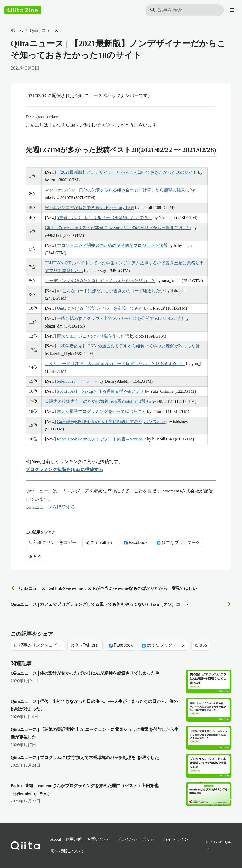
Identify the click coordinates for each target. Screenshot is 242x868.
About (56, 839)
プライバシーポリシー (138, 839)
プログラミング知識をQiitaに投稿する (64, 470)
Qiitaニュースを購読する (50, 507)
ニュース (50, 30)
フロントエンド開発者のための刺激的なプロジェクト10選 (112, 245)
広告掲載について (67, 851)
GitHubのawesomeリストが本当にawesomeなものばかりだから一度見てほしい (118, 228)
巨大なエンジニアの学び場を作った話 (93, 336)
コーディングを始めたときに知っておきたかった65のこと (100, 281)
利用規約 (74, 839)
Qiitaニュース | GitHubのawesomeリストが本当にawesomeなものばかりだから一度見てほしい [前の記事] (104, 588)
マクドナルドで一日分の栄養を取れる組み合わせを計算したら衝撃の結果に (117, 190)
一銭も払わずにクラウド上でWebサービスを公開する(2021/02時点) (120, 318)
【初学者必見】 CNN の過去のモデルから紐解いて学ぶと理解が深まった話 (128, 346)
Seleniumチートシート (78, 381)
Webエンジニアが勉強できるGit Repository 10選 (90, 208)
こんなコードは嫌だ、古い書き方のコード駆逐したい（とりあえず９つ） (115, 364)
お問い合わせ (99, 839)
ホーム (17, 30)
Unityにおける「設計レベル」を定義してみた (100, 308)
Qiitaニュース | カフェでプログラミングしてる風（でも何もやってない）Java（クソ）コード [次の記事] (121, 604)
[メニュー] (232, 10)
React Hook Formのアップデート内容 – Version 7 (102, 439)
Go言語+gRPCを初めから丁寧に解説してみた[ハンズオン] (112, 422)
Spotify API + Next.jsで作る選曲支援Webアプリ (100, 391)
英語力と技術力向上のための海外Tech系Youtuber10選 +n (98, 401)
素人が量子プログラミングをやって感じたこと (101, 411)
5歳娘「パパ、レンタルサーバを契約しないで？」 (105, 218)
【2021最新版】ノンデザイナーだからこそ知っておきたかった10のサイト (127, 172)
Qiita (34, 30)
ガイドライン (176, 839)
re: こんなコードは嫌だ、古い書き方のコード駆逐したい (111, 291)
